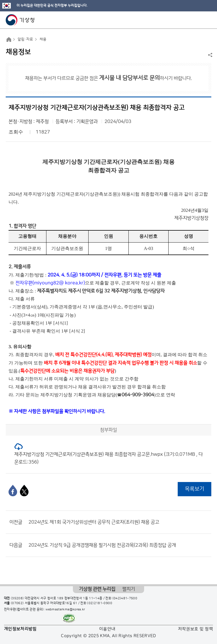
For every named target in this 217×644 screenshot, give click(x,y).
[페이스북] (13, 491)
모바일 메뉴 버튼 (208, 20)
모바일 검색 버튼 (199, 20)
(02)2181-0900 (100, 603)
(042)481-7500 (125, 598)
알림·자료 (25, 39)
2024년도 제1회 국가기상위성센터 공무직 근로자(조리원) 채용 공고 (94, 522)
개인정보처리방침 (20, 629)
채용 (43, 39)
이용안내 (107, 629)
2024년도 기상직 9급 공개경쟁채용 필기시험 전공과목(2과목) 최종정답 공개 (102, 545)
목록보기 (195, 489)
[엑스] (24, 491)
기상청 (20, 20)
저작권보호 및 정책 (196, 629)
